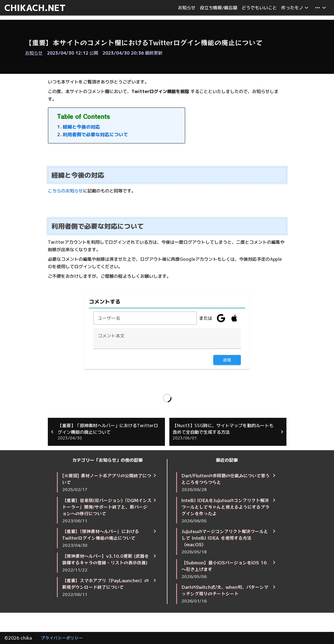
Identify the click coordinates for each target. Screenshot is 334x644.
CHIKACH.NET (35, 8)
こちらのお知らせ (65, 191)
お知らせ (34, 53)
